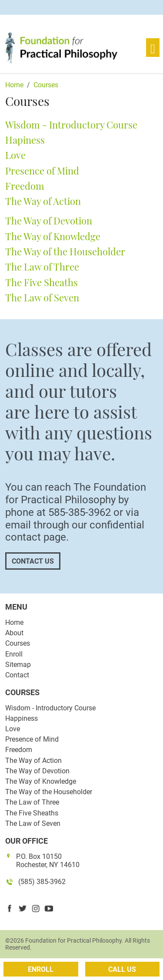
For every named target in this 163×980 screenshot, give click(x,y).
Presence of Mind (32, 739)
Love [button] (15, 155)
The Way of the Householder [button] (65, 251)
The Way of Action (33, 761)
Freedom (19, 750)
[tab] (81, 125)
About (14, 633)
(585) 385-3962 (42, 882)
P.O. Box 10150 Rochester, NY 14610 (48, 861)
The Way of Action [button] (43, 201)
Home (14, 622)
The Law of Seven (33, 823)
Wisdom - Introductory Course (50, 708)
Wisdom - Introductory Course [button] (71, 125)
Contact (17, 675)
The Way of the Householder (49, 792)
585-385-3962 (80, 512)
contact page (36, 537)
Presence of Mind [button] (42, 171)
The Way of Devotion (37, 771)
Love (13, 729)
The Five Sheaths (32, 813)
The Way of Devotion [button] (49, 221)
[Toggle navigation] (153, 48)
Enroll (14, 654)
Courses (18, 643)
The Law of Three (32, 802)
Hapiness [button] (25, 140)
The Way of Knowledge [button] (53, 236)
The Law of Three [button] (42, 267)
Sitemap (18, 665)
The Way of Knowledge (41, 781)
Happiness (22, 718)
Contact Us (33, 561)
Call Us (122, 969)
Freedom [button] (25, 186)
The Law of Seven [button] (42, 297)
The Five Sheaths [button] (42, 282)
